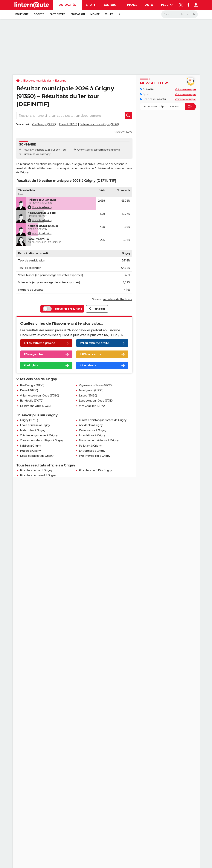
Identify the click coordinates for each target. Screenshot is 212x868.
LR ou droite (88, 365)
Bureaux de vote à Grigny (37, 154)
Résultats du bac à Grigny (36, 470)
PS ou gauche (33, 354)
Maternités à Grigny (33, 430)
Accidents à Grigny (91, 425)
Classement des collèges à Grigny (42, 440)
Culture (110, 5)
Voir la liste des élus (39, 207)
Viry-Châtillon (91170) (92, 406)
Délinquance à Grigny (93, 430)
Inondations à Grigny (92, 435)
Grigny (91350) (29, 420)
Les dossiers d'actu (153, 99)
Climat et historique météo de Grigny (103, 420)
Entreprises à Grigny (92, 451)
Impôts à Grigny (30, 451)
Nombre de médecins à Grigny (99, 440)
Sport (91, 5)
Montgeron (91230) (91, 390)
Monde (95, 14)
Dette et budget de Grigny (37, 456)
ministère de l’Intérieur (118, 299)
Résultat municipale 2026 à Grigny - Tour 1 (45, 150)
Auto (149, 5)
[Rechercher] (180, 14)
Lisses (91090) (88, 396)
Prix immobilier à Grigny (95, 456)
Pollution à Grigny (90, 446)
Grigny (81, 150)
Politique (22, 14)
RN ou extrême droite (94, 343)
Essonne (61, 81)
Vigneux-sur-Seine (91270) (96, 385)
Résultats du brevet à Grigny (38, 475)
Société (39, 14)
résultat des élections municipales (42, 164)
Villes (109, 14)
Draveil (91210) (68, 124)
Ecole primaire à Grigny (35, 425)
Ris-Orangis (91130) (44, 124)
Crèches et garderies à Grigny (39, 435)
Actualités (68, 5)
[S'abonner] (168, 107)
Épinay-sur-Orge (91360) (36, 406)
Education (78, 14)
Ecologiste (31, 365)
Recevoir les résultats (62, 309)
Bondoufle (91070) (32, 401)
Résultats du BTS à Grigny (96, 470)
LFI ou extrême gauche (40, 343)
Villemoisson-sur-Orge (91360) (100, 124)
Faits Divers (57, 14)
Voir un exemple (185, 89)
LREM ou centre (91, 354)
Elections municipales (37, 81)
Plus (167, 5)
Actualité (147, 89)
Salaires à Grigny (30, 446)
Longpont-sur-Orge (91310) (96, 401)
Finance (131, 5)
